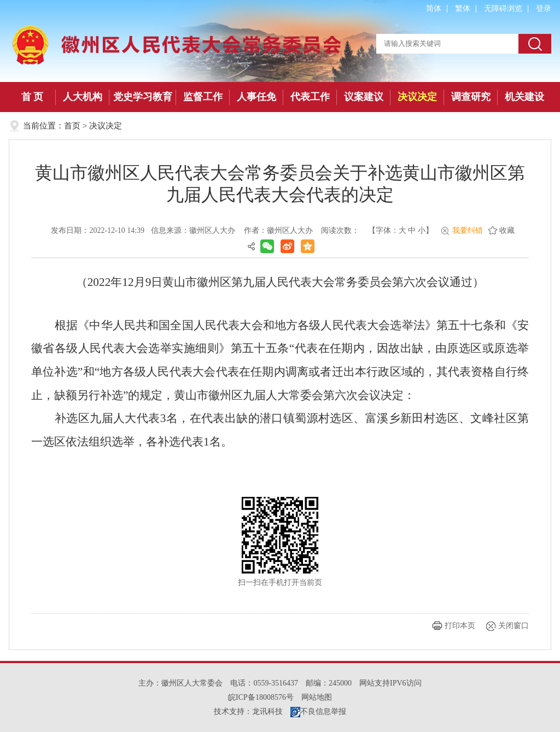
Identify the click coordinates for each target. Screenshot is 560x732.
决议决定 (417, 97)
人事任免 (256, 97)
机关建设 (524, 97)
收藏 (507, 230)
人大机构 (83, 97)
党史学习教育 (143, 97)
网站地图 (317, 697)
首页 (72, 126)
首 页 (33, 97)
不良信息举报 (318, 711)
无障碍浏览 (503, 8)
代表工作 (310, 97)
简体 (434, 8)
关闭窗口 (514, 626)
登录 (544, 8)
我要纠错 (468, 230)
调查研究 (471, 97)
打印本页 (460, 626)
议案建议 (364, 97)
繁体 (463, 8)
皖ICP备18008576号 (261, 697)
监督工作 (203, 97)
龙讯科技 (267, 711)
